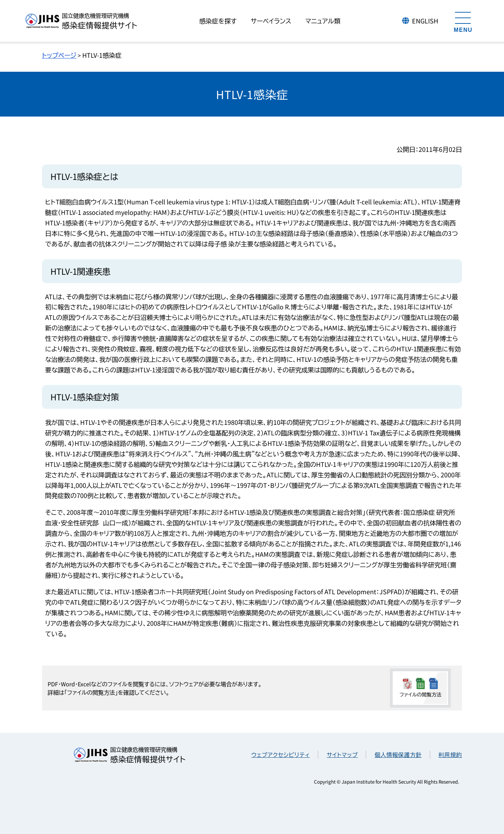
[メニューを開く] (463, 21)
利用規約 (450, 755)
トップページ (59, 55)
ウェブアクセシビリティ (281, 755)
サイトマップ (342, 755)
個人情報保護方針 (398, 755)
